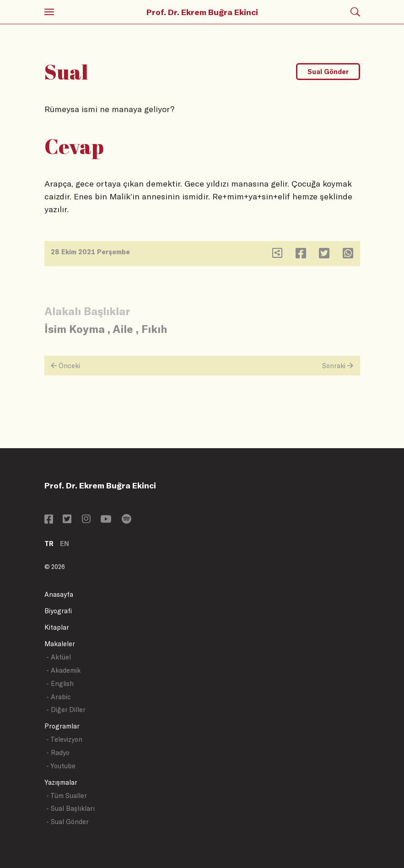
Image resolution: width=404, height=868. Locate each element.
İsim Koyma (75, 329)
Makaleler (60, 644)
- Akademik (63, 670)
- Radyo (58, 753)
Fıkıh (154, 329)
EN (65, 544)
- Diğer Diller (66, 710)
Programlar (62, 726)
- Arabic (59, 697)
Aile (123, 329)
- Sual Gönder (67, 822)
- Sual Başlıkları (70, 808)
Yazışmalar (61, 782)
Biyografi (58, 611)
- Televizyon (64, 739)
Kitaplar (57, 627)
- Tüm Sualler (67, 796)
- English (60, 683)
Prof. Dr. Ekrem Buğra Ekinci (202, 12)
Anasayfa (59, 594)
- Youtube (61, 766)
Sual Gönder (328, 72)
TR (49, 544)
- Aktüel (59, 657)
